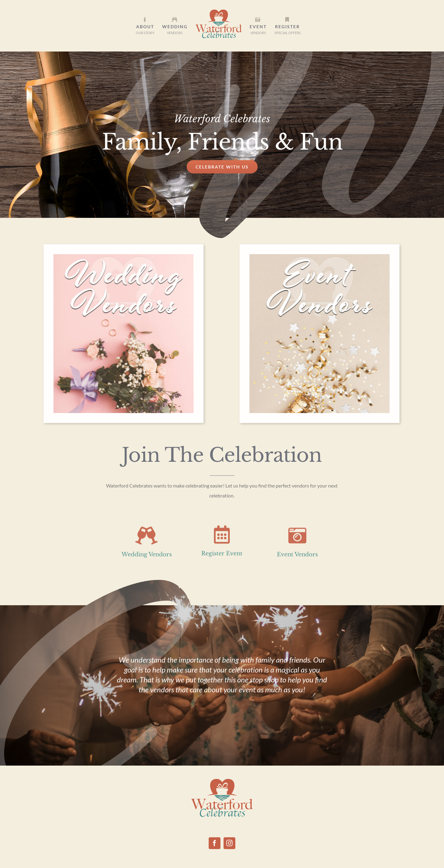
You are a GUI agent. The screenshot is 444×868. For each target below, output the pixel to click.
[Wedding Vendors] (121, 257)
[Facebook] (215, 843)
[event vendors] (317, 257)
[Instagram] (229, 843)
